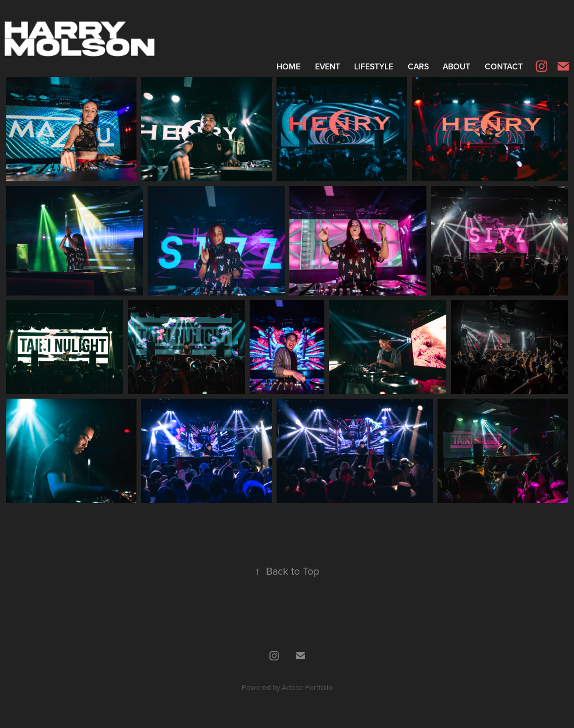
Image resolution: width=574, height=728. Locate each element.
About (456, 66)
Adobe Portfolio (307, 687)
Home (288, 66)
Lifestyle (374, 66)
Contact (504, 66)
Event (328, 66)
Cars (418, 66)
